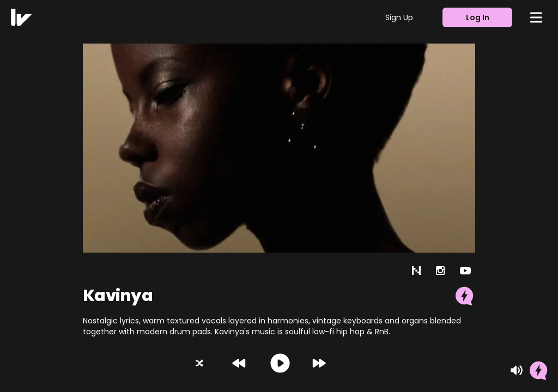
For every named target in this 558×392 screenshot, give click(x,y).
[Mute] (517, 370)
